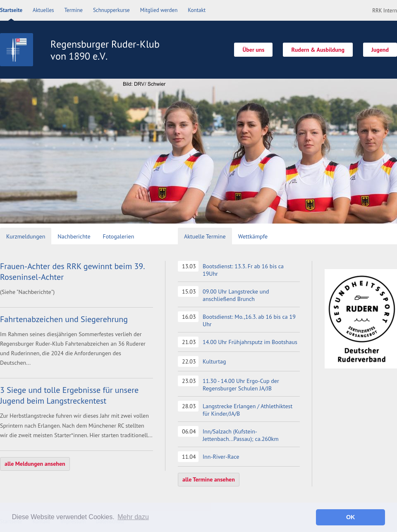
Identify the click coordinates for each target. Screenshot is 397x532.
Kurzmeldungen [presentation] (26, 236)
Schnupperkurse (111, 10)
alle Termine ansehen (209, 479)
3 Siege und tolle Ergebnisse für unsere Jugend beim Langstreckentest (69, 395)
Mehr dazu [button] (133, 517)
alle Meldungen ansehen (35, 464)
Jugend (380, 50)
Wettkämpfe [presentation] (253, 236)
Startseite (11, 10)
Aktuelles (43, 10)
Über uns (253, 50)
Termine (74, 10)
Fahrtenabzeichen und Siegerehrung (64, 319)
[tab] (26, 237)
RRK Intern (385, 11)
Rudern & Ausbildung (318, 50)
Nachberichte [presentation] (74, 236)
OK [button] (351, 517)
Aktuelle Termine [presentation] (205, 236)
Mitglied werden (159, 10)
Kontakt (197, 10)
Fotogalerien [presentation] (119, 236)
